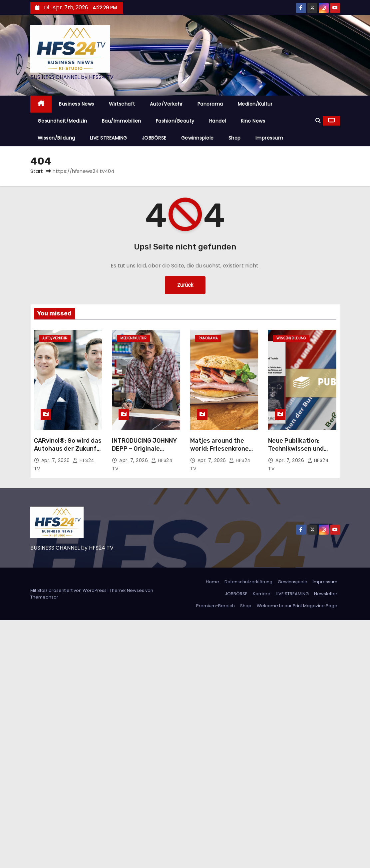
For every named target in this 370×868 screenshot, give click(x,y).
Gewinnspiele (197, 138)
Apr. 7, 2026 (56, 460)
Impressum (269, 138)
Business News (77, 104)
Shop (235, 138)
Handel (218, 121)
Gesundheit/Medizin (62, 121)
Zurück (185, 285)
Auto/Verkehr (166, 104)
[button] (318, 121)
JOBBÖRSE (154, 138)
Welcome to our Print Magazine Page (297, 606)
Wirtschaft (122, 104)
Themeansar (44, 597)
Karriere (262, 594)
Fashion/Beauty (175, 121)
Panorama (210, 104)
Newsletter (326, 594)
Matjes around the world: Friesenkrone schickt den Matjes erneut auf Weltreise (221, 453)
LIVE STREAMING (109, 138)
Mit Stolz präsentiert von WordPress (69, 590)
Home (212, 582)
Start (37, 171)
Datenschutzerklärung (248, 582)
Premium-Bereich (215, 606)
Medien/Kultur (255, 104)
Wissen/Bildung (56, 138)
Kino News (253, 121)
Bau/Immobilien (122, 121)
